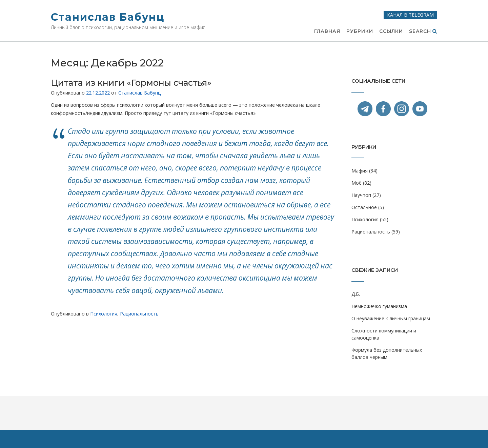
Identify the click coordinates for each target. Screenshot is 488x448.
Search (423, 32)
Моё (357, 183)
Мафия (360, 171)
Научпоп (361, 195)
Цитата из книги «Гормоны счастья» (131, 83)
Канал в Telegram (410, 15)
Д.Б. (356, 294)
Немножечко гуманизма (379, 306)
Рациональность (139, 314)
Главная (327, 32)
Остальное (364, 207)
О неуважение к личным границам (391, 318)
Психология (104, 314)
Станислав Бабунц (108, 17)
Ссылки (391, 32)
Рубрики (360, 32)
